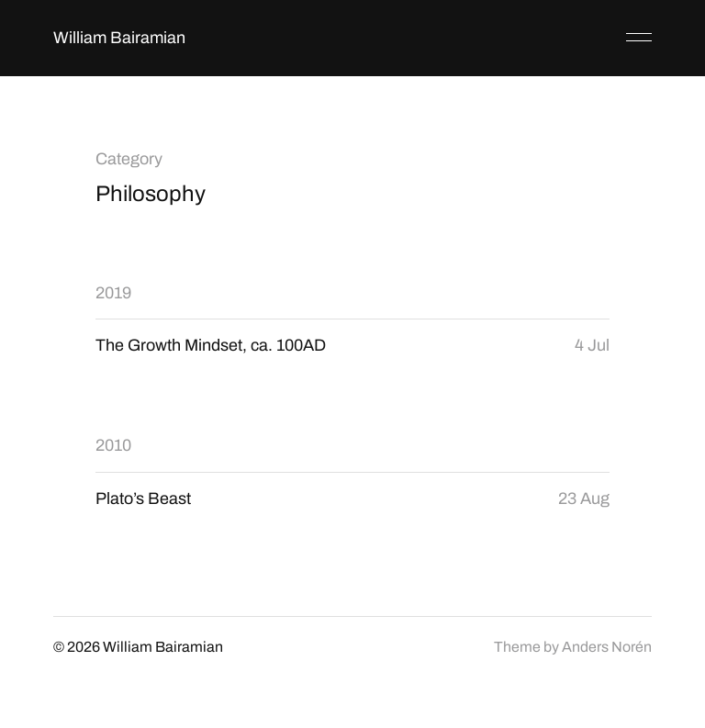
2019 (113, 293)
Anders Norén (607, 647)
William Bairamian (119, 38)
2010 (113, 445)
